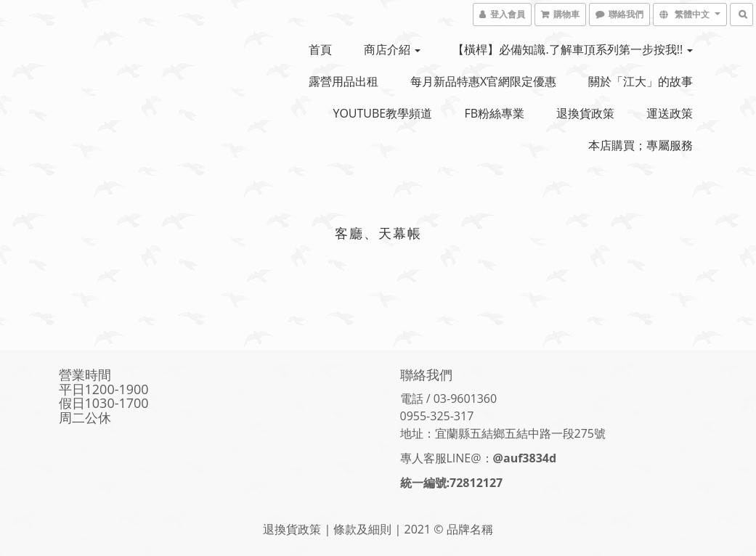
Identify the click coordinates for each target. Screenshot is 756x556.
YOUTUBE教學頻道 (382, 113)
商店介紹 (392, 49)
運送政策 (670, 113)
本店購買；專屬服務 (641, 145)
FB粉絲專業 (494, 113)
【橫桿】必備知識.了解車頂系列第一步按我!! (573, 49)
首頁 (320, 49)
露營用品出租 (344, 81)
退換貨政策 (585, 113)
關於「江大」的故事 (641, 81)
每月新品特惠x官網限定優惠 (483, 81)
